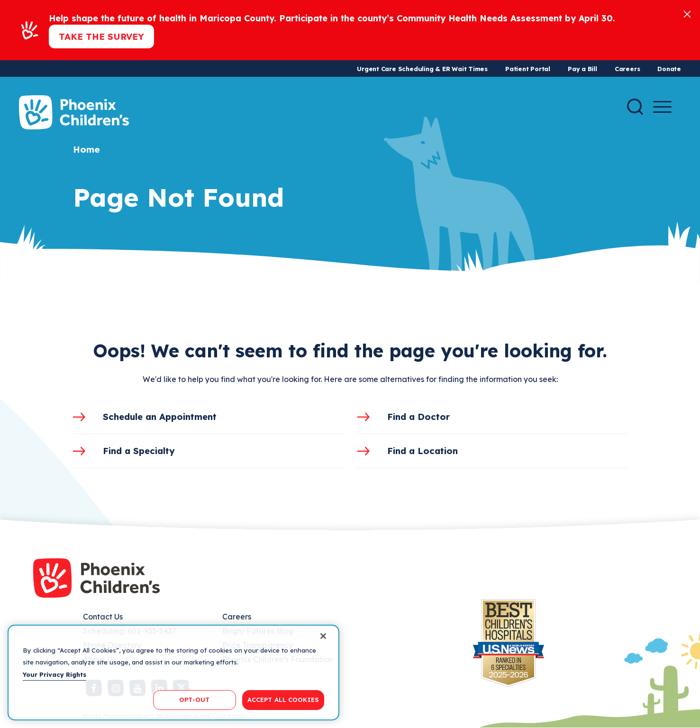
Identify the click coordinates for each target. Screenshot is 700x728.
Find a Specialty (139, 451)
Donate (669, 69)
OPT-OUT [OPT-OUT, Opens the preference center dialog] (194, 700)
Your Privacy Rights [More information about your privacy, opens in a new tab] (55, 674)
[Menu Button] (662, 107)
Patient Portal (528, 69)
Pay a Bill (582, 69)
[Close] (687, 14)
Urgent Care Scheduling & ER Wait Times (422, 69)
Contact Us (103, 617)
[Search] (635, 107)
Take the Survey (101, 36)
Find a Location (423, 451)
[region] (173, 673)
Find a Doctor (418, 417)
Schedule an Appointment (160, 417)
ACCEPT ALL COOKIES (283, 700)
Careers (627, 69)
